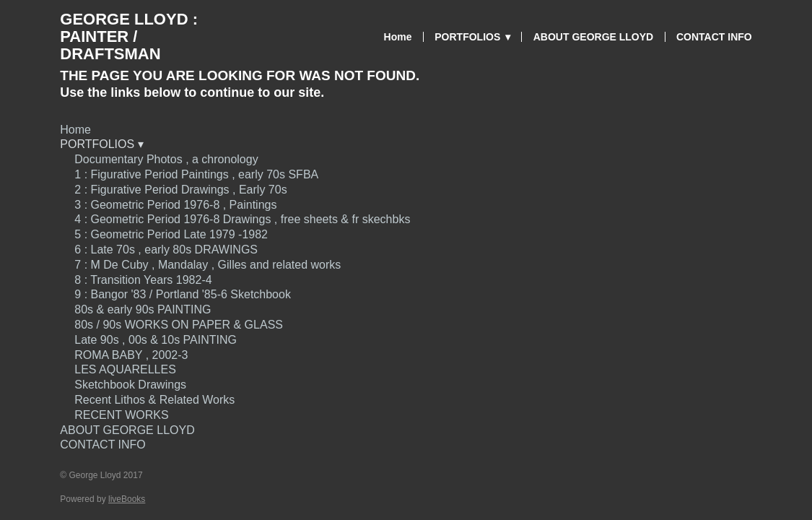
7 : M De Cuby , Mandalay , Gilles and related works (208, 265)
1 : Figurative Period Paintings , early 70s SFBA (196, 174)
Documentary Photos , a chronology (166, 159)
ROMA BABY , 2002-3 (131, 355)
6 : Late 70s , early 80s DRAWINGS (166, 250)
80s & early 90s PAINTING (143, 309)
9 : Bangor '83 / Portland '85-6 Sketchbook (183, 294)
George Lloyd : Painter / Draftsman (129, 36)
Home (398, 37)
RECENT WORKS (123, 415)
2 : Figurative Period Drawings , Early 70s (180, 190)
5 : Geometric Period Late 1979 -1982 (171, 234)
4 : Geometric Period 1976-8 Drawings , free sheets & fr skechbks (242, 219)
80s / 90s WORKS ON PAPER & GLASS (179, 325)
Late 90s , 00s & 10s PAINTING (156, 340)
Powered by (102, 499)
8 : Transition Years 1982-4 (143, 280)
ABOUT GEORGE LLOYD (593, 37)
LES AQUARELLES (125, 369)
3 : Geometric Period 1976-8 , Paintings (175, 205)
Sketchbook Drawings (130, 385)
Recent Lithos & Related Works (154, 400)
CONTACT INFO (714, 37)
